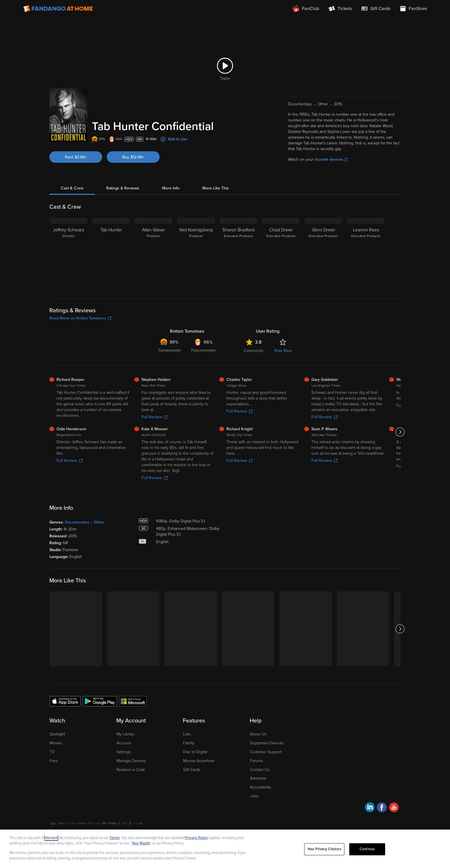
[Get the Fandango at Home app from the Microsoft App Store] (133, 701)
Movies (56, 743)
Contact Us (260, 770)
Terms (115, 838)
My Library (125, 734)
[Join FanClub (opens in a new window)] (306, 9)
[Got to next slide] (400, 432)
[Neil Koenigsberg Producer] (196, 253)
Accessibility (261, 787)
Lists (187, 734)
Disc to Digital (195, 752)
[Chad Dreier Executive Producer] (281, 253)
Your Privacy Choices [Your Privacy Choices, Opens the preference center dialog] (324, 849)
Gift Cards (192, 770)
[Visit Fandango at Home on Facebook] (382, 808)
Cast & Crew (72, 188)
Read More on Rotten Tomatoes (80, 318)
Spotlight (57, 734)
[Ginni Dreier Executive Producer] (323, 253)
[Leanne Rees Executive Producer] (366, 253)
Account (124, 743)
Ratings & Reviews (123, 188)
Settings (124, 752)
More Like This (216, 188)
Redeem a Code (131, 770)
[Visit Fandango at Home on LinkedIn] (370, 808)
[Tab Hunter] (111, 253)
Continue (367, 849)
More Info (171, 188)
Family (189, 743)
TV (52, 752)
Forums (256, 761)
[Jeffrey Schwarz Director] (69, 253)
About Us (258, 734)
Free (54, 761)
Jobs (254, 796)
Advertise (258, 778)
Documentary (77, 522)
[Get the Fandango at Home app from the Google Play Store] (100, 701)
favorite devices (331, 159)
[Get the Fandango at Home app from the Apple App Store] (65, 701)
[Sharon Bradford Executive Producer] (238, 253)
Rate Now (283, 351)
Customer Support (266, 752)
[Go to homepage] (58, 9)
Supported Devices (267, 743)
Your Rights (141, 843)
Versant (51, 838)
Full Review (155, 417)
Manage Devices (131, 761)
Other (99, 522)
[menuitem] (376, 9)
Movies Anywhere (199, 761)
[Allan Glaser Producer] (154, 253)
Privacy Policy (196, 838)
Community (254, 351)
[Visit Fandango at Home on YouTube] (394, 808)
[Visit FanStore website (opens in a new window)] (413, 9)
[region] (225, 849)
